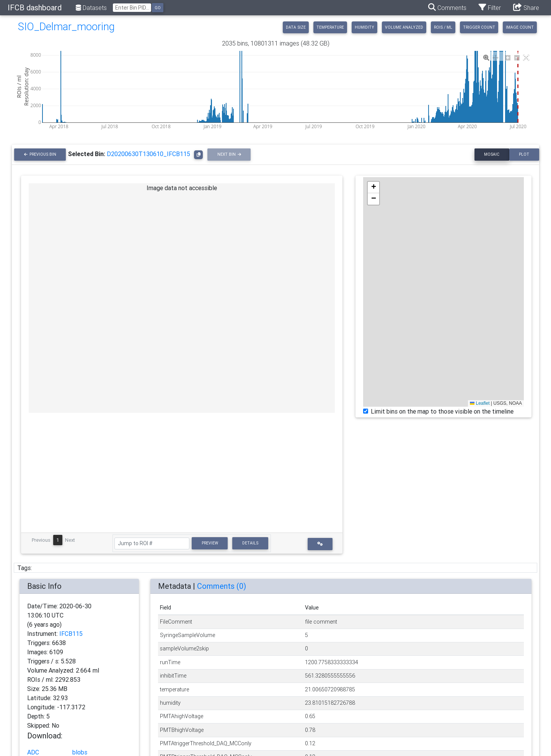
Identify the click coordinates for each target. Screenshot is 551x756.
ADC (33, 752)
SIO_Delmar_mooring (66, 27)
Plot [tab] (524, 154)
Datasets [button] (91, 8)
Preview (210, 543)
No (55, 725)
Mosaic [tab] (492, 154)
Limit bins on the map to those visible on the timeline (442, 411)
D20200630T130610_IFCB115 (148, 154)
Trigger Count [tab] (479, 27)
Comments (447, 7)
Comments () (222, 586)
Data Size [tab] (296, 27)
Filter (490, 7)
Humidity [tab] (364, 27)
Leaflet (480, 403)
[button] (320, 544)
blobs (80, 752)
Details (250, 543)
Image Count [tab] (520, 27)
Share (526, 7)
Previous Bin (43, 154)
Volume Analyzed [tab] (404, 27)
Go (158, 8)
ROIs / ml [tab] (443, 27)
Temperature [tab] (330, 27)
